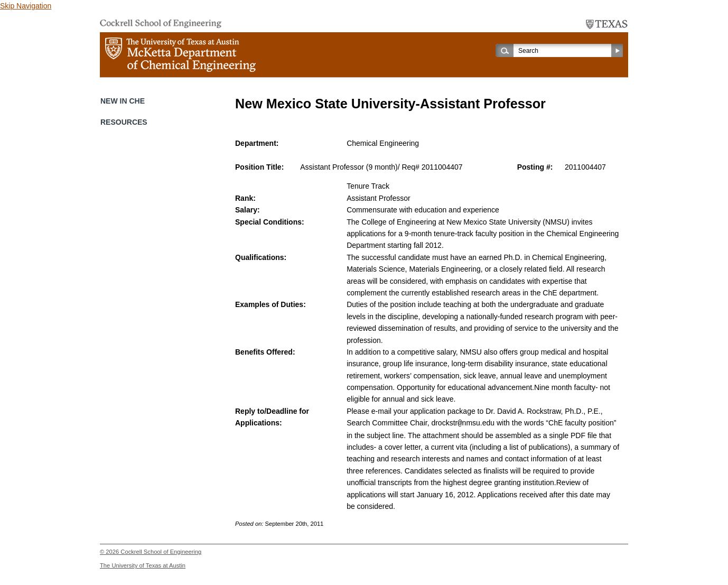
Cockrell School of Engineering (161, 551)
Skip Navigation (26, 6)
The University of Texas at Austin (143, 565)
